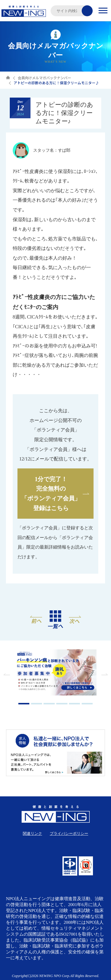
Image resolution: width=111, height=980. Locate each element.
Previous (7, 674)
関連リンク (32, 833)
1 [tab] (24, 704)
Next (104, 674)
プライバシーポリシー (69, 833)
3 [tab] (49, 704)
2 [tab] (37, 704)
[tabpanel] (56, 673)
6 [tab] (87, 704)
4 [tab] (62, 704)
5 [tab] (75, 704)
